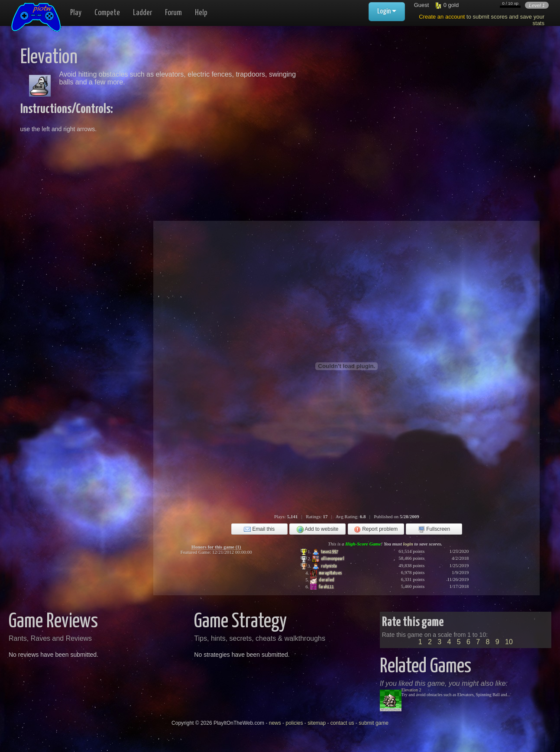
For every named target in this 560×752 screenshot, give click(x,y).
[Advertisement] (402, 108)
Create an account (442, 17)
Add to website (318, 529)
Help (201, 13)
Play (76, 13)
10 (509, 642)
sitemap (317, 723)
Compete (107, 13)
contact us (342, 723)
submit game (374, 723)
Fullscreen (434, 529)
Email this (259, 529)
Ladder (142, 13)
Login (387, 11)
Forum (173, 13)
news (275, 723)
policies (294, 723)
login (408, 544)
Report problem (376, 529)
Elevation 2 (411, 690)
